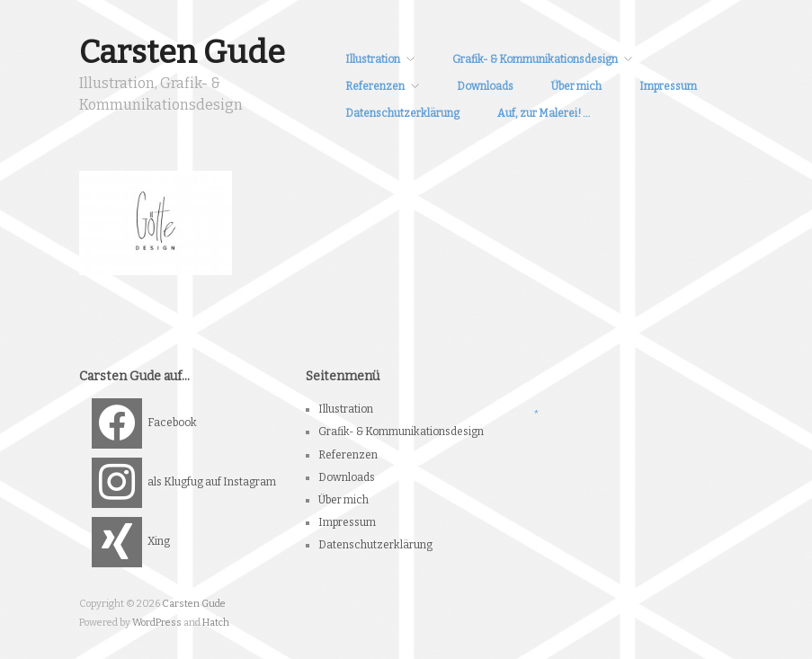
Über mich (576, 86)
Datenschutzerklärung (402, 113)
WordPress (157, 623)
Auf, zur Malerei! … (544, 113)
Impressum (668, 86)
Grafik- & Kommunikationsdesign (535, 59)
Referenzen (375, 86)
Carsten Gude (182, 52)
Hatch (216, 623)
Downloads (485, 86)
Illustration (373, 59)
